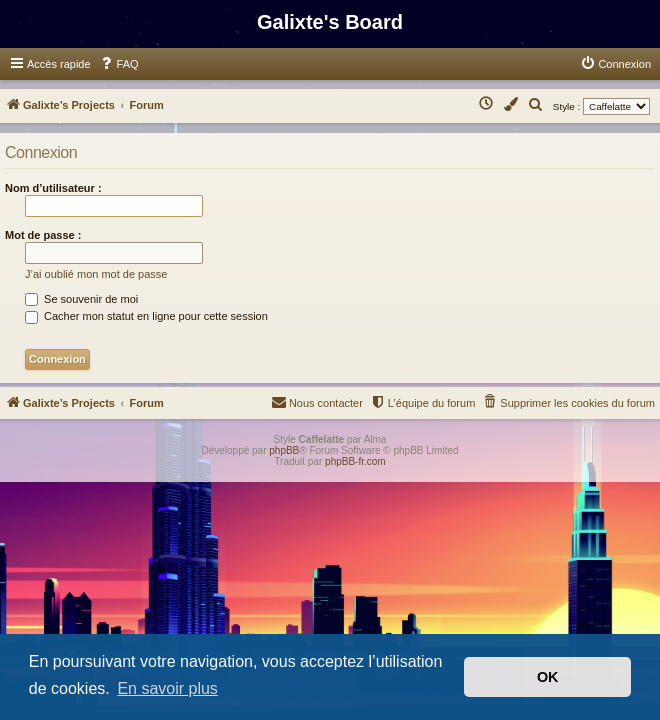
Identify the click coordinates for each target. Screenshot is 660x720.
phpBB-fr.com (355, 461)
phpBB (284, 450)
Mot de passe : (43, 235)
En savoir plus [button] (167, 688)
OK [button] (548, 677)
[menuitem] (119, 64)
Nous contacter (317, 401)
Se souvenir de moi (81, 299)
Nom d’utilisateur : (53, 188)
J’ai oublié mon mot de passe (96, 274)
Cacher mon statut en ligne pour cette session (146, 316)
